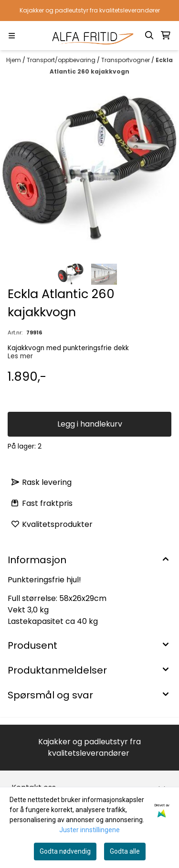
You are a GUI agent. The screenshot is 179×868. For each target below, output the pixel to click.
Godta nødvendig (65, 851)
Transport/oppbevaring (62, 60)
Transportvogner (126, 60)
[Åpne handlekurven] (166, 35)
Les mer (20, 356)
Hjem (14, 60)
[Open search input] (149, 35)
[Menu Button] (12, 36)
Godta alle (125, 851)
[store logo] (90, 36)
